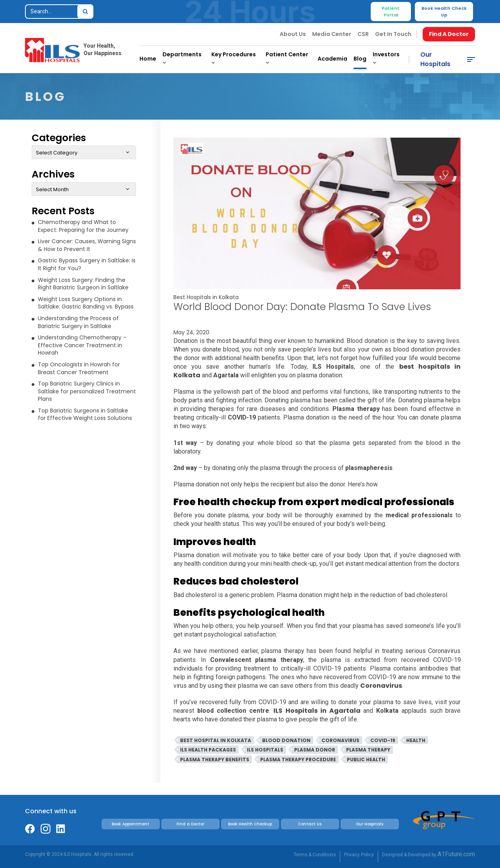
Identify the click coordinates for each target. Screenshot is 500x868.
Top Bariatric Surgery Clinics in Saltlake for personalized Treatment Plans (87, 391)
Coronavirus (340, 740)
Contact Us (310, 824)
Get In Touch (393, 34)
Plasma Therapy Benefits (215, 759)
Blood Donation (286, 740)
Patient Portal (391, 12)
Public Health (366, 759)
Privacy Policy (359, 855)
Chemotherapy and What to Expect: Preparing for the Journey (83, 226)
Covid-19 (383, 740)
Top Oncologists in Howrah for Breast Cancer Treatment (79, 368)
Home (148, 59)
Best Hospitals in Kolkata (206, 297)
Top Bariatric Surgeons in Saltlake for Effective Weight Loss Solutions (85, 414)
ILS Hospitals (265, 750)
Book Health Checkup (250, 824)
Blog (360, 59)
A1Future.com (456, 854)
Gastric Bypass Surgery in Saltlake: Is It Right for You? (87, 264)
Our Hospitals (435, 59)
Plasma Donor (315, 750)
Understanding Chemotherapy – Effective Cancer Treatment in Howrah (82, 345)
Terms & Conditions (315, 855)
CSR (363, 34)
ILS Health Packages (208, 750)
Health (416, 740)
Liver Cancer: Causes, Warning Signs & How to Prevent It (87, 245)
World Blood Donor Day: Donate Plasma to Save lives (302, 307)
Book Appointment (130, 824)
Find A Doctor (449, 34)
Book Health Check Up (444, 12)
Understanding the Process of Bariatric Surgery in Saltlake (78, 322)
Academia (332, 59)
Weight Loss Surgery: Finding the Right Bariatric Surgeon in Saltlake (83, 284)
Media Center (332, 34)
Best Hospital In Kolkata (216, 740)
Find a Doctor (190, 824)
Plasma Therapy (368, 750)
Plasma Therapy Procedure (298, 759)
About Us (293, 34)
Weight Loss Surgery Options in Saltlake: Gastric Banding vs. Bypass (86, 303)
